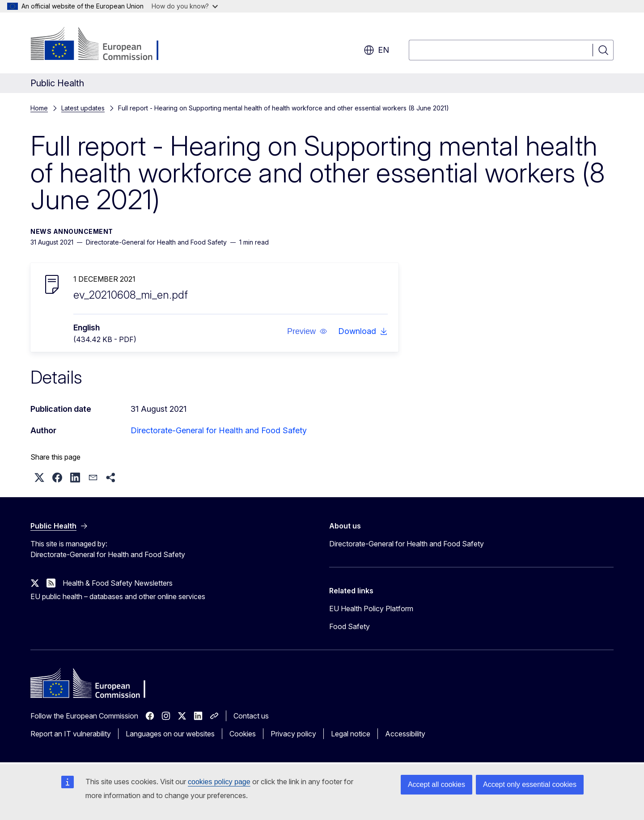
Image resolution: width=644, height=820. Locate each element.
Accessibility (405, 734)
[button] (307, 331)
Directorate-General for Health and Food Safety (219, 430)
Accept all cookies (436, 784)
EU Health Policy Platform (371, 609)
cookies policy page (219, 782)
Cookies (243, 734)
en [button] (376, 50)
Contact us (251, 716)
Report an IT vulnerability (71, 734)
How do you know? (185, 6)
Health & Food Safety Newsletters (118, 583)
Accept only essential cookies (530, 784)
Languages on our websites (170, 734)
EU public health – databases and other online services (118, 596)
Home (39, 108)
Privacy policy (293, 734)
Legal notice (351, 734)
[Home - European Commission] (103, 45)
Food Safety (350, 626)
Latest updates (83, 108)
